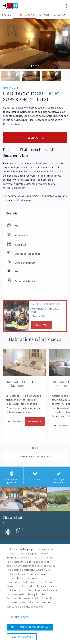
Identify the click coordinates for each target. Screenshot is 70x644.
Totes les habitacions (35, 456)
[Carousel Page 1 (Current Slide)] (31, 66)
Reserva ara (35, 138)
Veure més (39, 316)
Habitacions (25, 14)
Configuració (19, 617)
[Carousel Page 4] (39, 66)
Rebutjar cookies (22, 637)
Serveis (44, 14)
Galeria (59, 14)
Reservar (42, 325)
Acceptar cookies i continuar (30, 627)
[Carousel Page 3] (36, 66)
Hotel (7, 14)
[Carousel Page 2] (34, 66)
